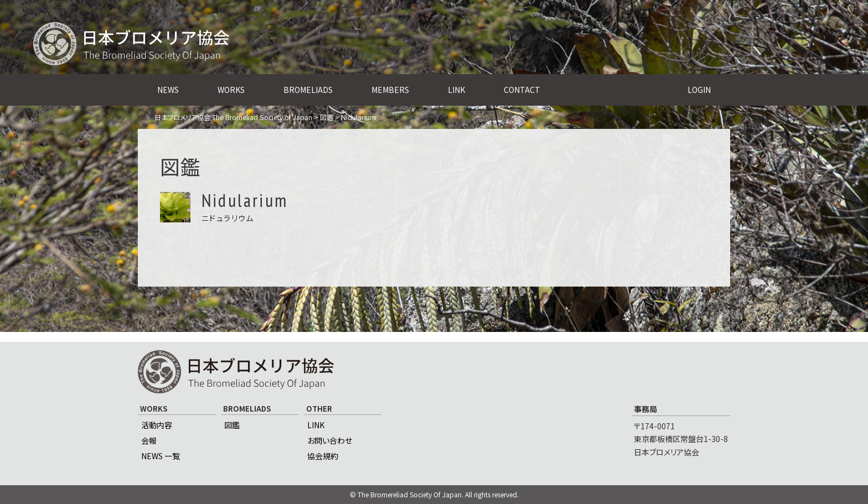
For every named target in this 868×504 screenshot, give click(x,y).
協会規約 (323, 456)
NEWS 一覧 (161, 456)
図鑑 (232, 425)
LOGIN (699, 90)
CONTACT (522, 90)
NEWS (168, 90)
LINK (456, 90)
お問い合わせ (330, 440)
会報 (149, 440)
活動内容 (157, 425)
